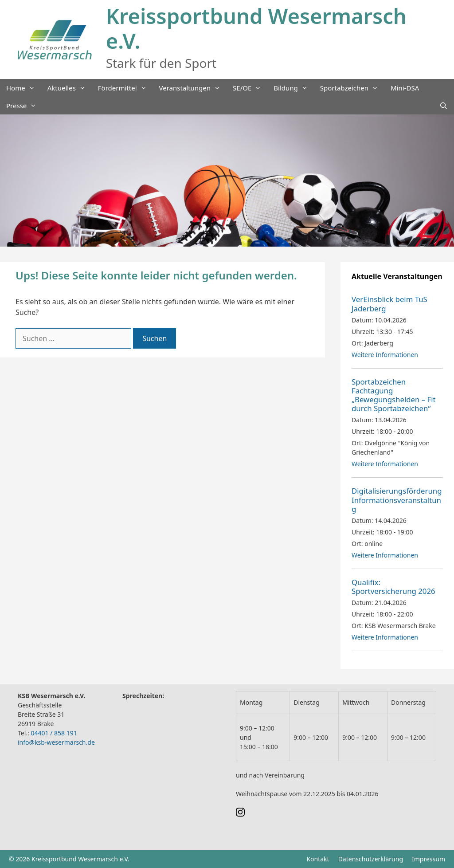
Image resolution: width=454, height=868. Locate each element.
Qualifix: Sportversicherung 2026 (393, 587)
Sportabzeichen (352, 88)
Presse (24, 106)
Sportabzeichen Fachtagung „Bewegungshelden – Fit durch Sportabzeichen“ (394, 395)
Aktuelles (70, 88)
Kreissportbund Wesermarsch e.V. (256, 28)
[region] (227, 181)
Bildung (294, 88)
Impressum (429, 859)
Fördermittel (125, 88)
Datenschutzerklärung (371, 859)
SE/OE (250, 88)
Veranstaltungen (193, 88)
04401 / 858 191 (54, 733)
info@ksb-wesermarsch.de (56, 742)
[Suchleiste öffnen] (444, 106)
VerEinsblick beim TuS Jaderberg (389, 304)
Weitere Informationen (385, 355)
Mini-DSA (405, 88)
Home (24, 88)
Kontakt (318, 859)
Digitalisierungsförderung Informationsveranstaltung (397, 500)
